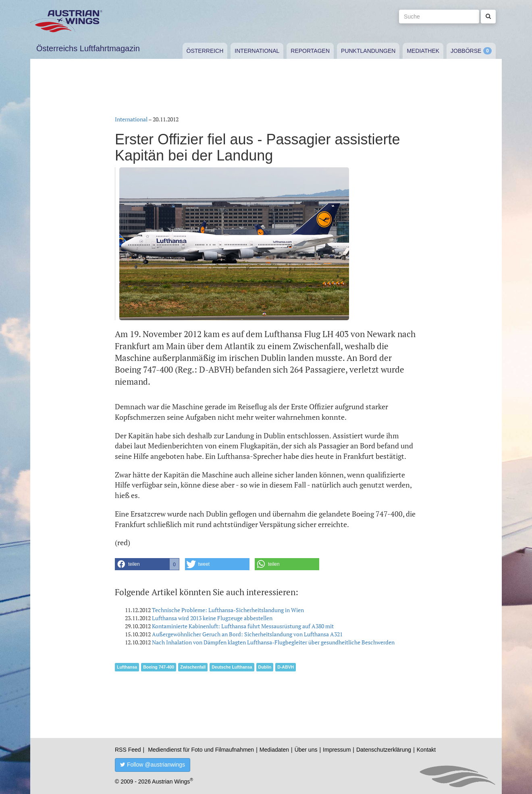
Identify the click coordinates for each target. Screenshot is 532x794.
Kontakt (426, 750)
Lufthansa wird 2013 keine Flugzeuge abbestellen (212, 618)
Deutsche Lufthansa (232, 667)
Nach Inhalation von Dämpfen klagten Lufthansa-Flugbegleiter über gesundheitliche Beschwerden (273, 642)
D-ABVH (286, 667)
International (257, 51)
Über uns (306, 750)
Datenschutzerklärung (384, 750)
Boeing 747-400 (159, 667)
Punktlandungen (368, 51)
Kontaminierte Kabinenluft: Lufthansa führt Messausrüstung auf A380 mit (243, 626)
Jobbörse (466, 51)
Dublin (265, 667)
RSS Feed (128, 750)
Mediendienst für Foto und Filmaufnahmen (201, 750)
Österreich (205, 51)
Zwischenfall (193, 667)
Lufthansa (127, 667)
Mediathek (423, 51)
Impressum (337, 750)
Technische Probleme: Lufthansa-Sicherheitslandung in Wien (228, 610)
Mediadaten (274, 750)
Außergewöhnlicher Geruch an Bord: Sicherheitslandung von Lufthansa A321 (247, 634)
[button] (147, 564)
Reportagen (310, 51)
